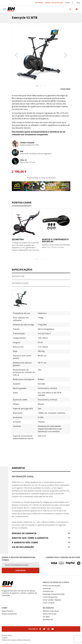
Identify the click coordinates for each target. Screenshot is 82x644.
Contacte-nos (48, 591)
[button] (79, 3)
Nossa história (7, 611)
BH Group (39, 3)
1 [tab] (36, 259)
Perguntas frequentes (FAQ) (54, 594)
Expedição (47, 588)
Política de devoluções (52, 586)
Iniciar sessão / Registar (52, 600)
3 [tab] (41, 259)
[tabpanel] (26, 230)
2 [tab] (39, 259)
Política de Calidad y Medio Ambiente (16, 640)
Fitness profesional (9, 614)
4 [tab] (43, 259)
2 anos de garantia (50, 597)
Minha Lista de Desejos (54, 3)
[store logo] (11, 9)
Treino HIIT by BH (50, 614)
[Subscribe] (21, 570)
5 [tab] (46, 259)
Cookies (5, 638)
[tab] (41, 271)
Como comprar (49, 603)
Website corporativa (51, 611)
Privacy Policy (7, 635)
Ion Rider (46, 617)
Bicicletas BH (48, 620)
